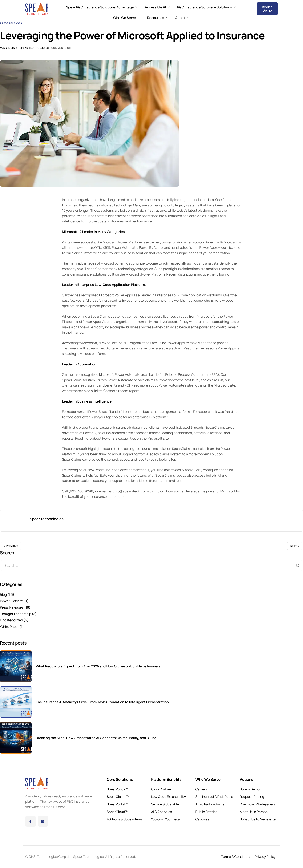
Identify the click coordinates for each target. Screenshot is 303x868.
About (182, 18)
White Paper (9, 627)
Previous (12, 546)
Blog (3, 595)
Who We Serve (126, 18)
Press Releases (11, 23)
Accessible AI (157, 7)
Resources (157, 18)
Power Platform (12, 601)
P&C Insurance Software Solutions (206, 7)
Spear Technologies (34, 48)
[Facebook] (31, 821)
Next (294, 546)
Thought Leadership (16, 614)
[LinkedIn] (43, 821)
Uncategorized (11, 620)
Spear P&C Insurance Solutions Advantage (102, 7)
